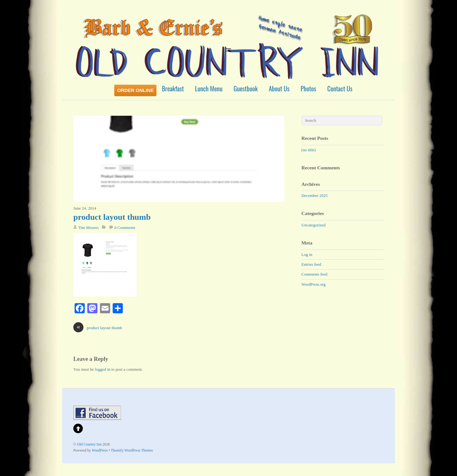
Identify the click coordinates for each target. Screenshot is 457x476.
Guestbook (246, 88)
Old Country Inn (89, 444)
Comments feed (315, 274)
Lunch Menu (209, 88)
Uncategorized (314, 225)
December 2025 (315, 196)
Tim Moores (89, 228)
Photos (308, 88)
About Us (279, 88)
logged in (103, 369)
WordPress (100, 450)
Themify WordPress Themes (132, 450)
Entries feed (311, 264)
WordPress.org (314, 284)
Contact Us (340, 88)
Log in (307, 254)
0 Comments (125, 228)
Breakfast (173, 88)
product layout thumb (112, 217)
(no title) (309, 150)
